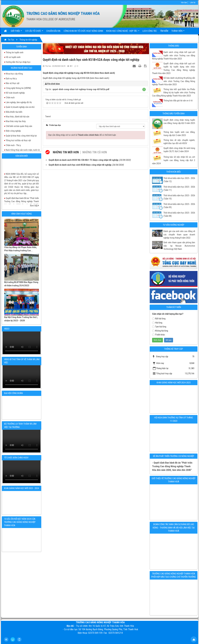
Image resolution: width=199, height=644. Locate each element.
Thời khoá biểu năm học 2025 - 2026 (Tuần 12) (179, 180)
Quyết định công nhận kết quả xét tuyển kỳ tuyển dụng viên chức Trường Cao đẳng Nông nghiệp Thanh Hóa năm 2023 (174, 68)
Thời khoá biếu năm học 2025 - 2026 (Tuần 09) (179, 206)
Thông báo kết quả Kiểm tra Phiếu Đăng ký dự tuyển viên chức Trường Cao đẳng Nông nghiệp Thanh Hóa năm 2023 (174, 93)
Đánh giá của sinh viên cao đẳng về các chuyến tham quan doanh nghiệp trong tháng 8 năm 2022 (179, 235)
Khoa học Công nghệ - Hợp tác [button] (123, 32)
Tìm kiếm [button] (164, 31)
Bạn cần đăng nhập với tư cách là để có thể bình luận (82, 135)
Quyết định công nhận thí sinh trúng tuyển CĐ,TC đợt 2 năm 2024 (179, 150)
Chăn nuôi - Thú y (13, 145)
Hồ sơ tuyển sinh (13, 57)
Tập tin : (77, 89)
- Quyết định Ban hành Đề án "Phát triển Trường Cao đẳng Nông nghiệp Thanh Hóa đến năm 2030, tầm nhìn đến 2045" (172, 466)
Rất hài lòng (159, 319)
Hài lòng (157, 323)
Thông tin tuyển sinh (15, 52)
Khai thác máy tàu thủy (16, 121)
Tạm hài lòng (159, 327)
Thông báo (174, 46)
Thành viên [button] (178, 32)
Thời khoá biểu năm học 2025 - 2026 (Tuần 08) (179, 214)
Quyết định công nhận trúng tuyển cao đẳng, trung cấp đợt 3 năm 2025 (179, 122)
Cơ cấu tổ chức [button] (34, 32)
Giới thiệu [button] (16, 32)
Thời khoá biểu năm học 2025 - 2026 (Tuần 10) (179, 197)
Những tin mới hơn (66, 152)
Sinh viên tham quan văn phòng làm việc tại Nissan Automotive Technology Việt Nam (179, 246)
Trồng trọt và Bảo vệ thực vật (18, 140)
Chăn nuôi (10, 98)
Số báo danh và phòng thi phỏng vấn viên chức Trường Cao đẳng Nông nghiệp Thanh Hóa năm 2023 (174, 81)
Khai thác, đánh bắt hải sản (18, 117)
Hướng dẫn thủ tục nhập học (18, 62)
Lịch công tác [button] (150, 31)
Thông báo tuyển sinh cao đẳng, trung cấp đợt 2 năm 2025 (179, 134)
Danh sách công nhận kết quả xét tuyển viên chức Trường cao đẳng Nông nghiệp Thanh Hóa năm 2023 (174, 55)
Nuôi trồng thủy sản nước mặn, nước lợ (23, 150)
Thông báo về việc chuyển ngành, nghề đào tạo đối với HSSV (179, 142)
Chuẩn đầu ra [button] (53, 31)
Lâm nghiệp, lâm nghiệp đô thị (19, 102)
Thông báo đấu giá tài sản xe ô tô (178, 101)
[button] (144, 89)
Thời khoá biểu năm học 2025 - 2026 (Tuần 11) (179, 188)
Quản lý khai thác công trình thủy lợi (21, 136)
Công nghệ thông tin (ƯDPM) (18, 88)
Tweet (48, 116)
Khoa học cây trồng (14, 74)
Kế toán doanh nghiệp (15, 93)
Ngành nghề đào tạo (22, 68)
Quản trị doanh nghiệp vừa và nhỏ (20, 107)
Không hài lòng (160, 331)
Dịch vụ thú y (11, 79)
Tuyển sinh (22, 47)
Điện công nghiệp (13, 131)
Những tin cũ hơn (95, 152)
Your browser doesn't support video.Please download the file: (22, 343)
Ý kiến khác (159, 335)
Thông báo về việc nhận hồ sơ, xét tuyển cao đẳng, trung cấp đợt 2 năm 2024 (174, 160)
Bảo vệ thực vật (13, 83)
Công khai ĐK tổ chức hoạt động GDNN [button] (83, 31)
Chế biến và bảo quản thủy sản (19, 126)
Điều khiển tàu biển (14, 112)
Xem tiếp (34, 206)
